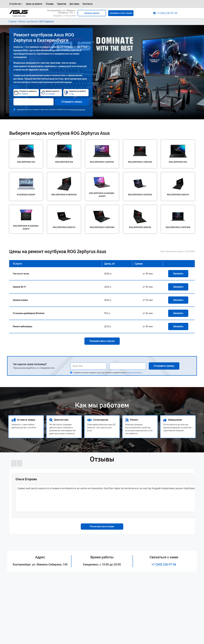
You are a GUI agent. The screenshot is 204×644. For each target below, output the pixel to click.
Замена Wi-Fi (19, 287)
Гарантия (62, 4)
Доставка (74, 4)
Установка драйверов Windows (29, 313)
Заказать (178, 274)
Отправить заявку (72, 102)
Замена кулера (20, 300)
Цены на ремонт (34, 4)
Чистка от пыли (21, 274)
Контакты (88, 4)
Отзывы (50, 4)
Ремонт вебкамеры (23, 326)
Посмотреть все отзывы (102, 526)
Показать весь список (102, 341)
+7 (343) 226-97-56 (164, 564)
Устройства (15, 4)
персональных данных (77, 110)
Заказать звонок (92, 13)
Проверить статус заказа (121, 13)
